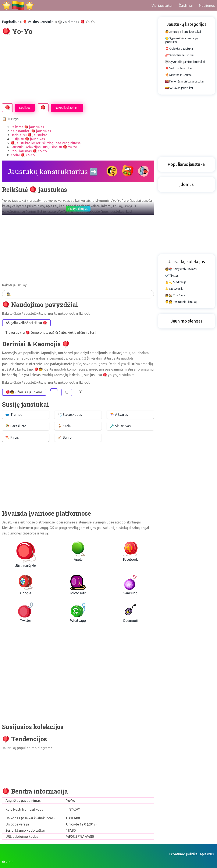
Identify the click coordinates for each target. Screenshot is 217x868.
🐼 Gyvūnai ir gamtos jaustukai (185, 62)
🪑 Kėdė (64, 426)
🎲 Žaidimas (67, 22)
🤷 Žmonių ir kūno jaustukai (183, 32)
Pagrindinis (11, 22)
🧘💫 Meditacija (176, 282)
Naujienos (207, 5)
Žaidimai (186, 5)
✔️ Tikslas (172, 276)
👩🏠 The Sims (175, 295)
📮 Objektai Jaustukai (179, 49)
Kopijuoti (25, 108)
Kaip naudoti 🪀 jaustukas (31, 131)
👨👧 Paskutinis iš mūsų (181, 302)
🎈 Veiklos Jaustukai (39, 22)
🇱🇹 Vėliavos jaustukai (179, 88)
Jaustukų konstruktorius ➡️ (53, 171)
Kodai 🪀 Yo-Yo (23, 155)
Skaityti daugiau (78, 209)
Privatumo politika (183, 854)
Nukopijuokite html (67, 108)
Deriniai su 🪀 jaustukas (29, 135)
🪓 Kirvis (12, 437)
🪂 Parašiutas (16, 426)
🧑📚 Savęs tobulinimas (181, 269)
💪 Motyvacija (174, 289)
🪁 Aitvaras (119, 415)
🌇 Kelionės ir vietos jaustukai (185, 81)
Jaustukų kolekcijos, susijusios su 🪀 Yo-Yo (44, 147)
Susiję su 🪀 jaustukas (28, 139)
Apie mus (207, 854)
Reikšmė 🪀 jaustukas (27, 127)
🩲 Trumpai (14, 415)
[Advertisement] (78, 70)
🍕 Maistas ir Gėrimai (179, 75)
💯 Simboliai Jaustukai (180, 55)
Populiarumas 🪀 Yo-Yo (29, 151)
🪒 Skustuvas (120, 426)
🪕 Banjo (65, 437)
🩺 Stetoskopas (70, 415)
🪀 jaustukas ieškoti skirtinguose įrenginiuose (46, 143)
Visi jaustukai (162, 5)
